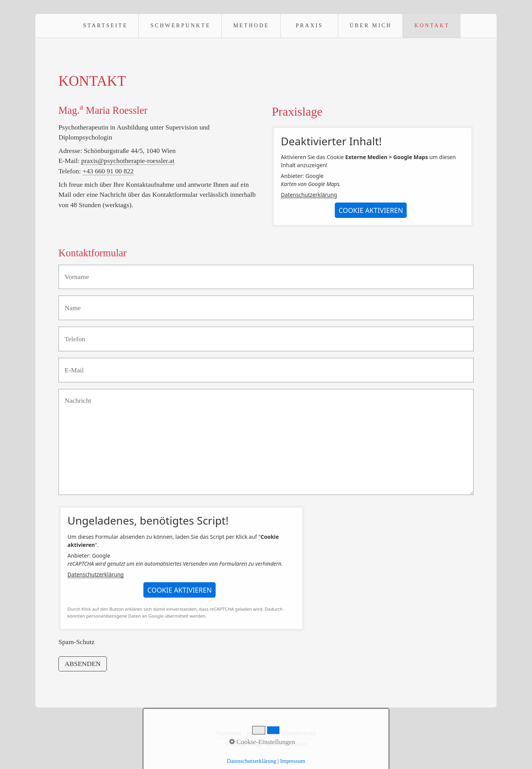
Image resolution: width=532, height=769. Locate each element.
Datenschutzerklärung (309, 195)
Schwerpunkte (180, 25)
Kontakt (432, 25)
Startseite (105, 25)
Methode (251, 25)
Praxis (309, 25)
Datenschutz (299, 733)
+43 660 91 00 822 (108, 171)
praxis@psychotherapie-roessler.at (128, 161)
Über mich (371, 25)
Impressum (262, 733)
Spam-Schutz (76, 642)
